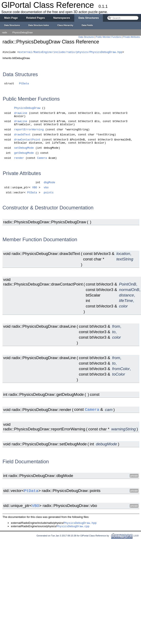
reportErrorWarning (29, 130)
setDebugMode (24, 149)
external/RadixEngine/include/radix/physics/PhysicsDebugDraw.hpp (71, 53)
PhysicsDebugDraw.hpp (80, 524)
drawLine (21, 114)
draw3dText (22, 135)
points (49, 193)
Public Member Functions (109, 37)
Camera (42, 159)
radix (5, 32)
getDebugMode (24, 154)
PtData (24, 84)
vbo (46, 188)
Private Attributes (131, 37)
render (19, 159)
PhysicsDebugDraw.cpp (73, 527)
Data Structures (86, 37)
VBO (35, 188)
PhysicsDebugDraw (23, 32)
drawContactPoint (27, 140)
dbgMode (49, 183)
